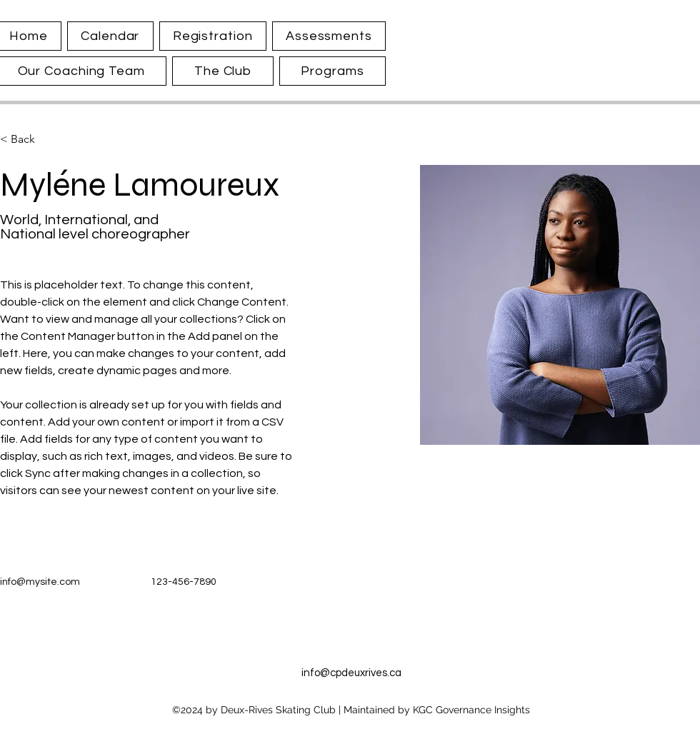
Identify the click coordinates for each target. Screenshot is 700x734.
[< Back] (28, 140)
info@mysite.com (40, 582)
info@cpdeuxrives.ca (351, 673)
